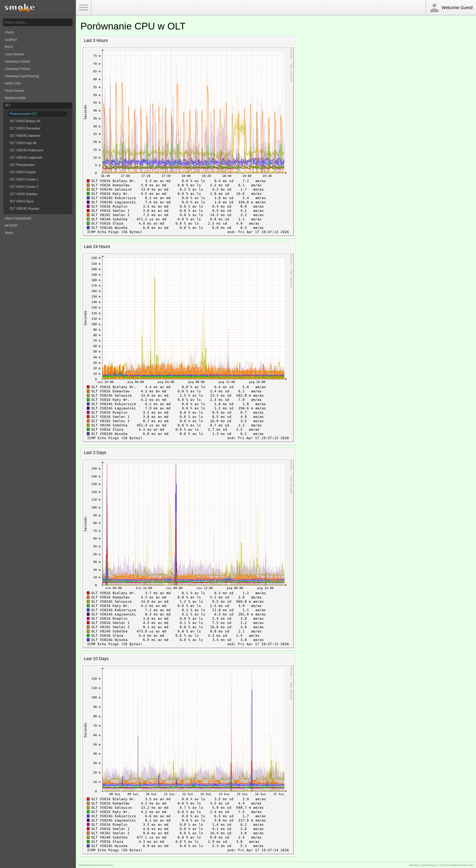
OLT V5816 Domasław (25, 128)
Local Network (14, 54)
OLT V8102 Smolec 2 (24, 187)
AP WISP (11, 226)
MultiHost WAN (15, 98)
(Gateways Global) (17, 62)
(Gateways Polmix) (18, 69)
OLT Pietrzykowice (22, 165)
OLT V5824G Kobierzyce (26, 150)
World (9, 233)
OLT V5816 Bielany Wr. (25, 121)
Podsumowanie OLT (23, 114)
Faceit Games (14, 91)
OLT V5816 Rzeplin (23, 172)
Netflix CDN (13, 83)
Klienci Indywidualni (18, 218)
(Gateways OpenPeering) (22, 76)
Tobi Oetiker (451, 865)
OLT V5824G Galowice (25, 136)
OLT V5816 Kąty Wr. (24, 143)
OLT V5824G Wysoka (24, 209)
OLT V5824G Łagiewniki (26, 158)
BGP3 (9, 47)
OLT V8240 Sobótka (23, 194)
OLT (8, 105)
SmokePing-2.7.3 (432, 865)
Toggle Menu (83, 8)
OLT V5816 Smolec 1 (24, 179)
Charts (9, 32)
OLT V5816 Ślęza (22, 201)
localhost (11, 40)
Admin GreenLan (104, 865)
